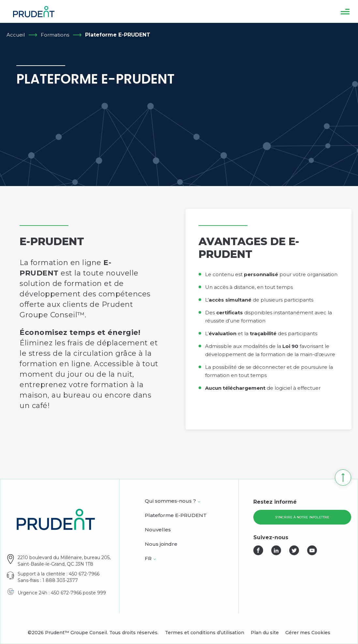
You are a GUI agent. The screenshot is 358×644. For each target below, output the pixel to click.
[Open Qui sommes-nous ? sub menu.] (199, 502)
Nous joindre (161, 544)
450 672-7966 (84, 574)
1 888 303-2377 (60, 580)
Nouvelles (158, 530)
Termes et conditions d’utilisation (205, 633)
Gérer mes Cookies (308, 633)
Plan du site (265, 633)
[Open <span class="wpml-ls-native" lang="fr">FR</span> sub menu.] (155, 559)
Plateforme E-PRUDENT (176, 516)
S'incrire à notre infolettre (302, 517)
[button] (345, 11)
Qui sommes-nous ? (170, 501)
